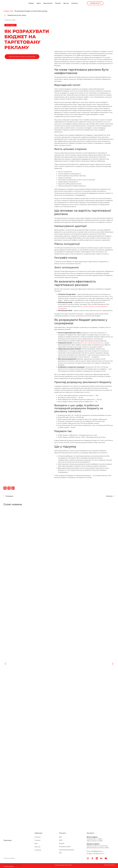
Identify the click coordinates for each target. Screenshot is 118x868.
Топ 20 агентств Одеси (9, 858)
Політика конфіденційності (13, 865)
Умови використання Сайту (63, 865)
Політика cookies (109, 865)
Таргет (12, 25)
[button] (5, 488)
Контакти (75, 3)
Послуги (58, 3)
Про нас (66, 3)
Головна (31, 3)
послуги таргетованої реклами (93, 343)
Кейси (39, 3)
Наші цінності (48, 3)
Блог (12, 11)
